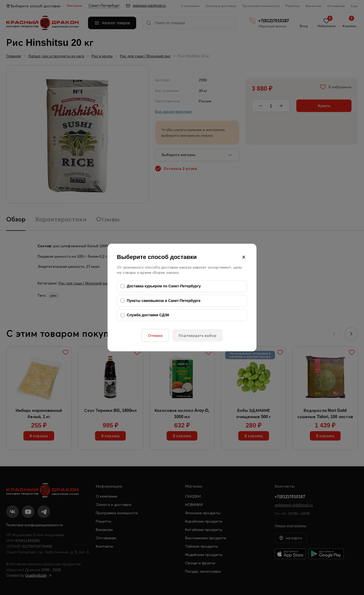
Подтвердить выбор (197, 335)
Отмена (155, 335)
